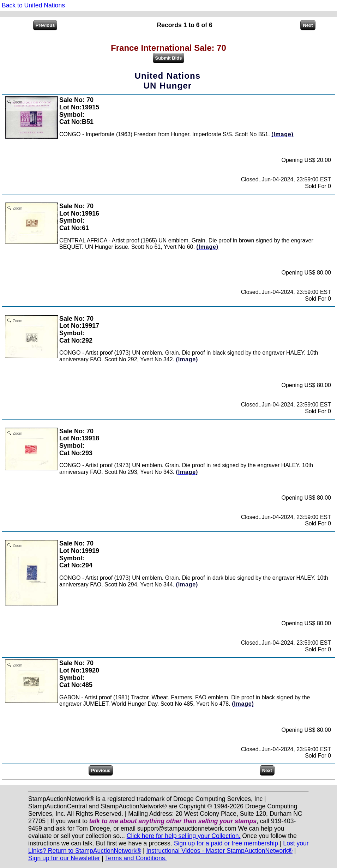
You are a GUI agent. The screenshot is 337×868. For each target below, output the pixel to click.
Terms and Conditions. (136, 858)
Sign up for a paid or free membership (226, 843)
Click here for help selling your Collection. (184, 836)
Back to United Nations (33, 5)
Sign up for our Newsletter (64, 858)
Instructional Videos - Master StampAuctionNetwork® (219, 851)
